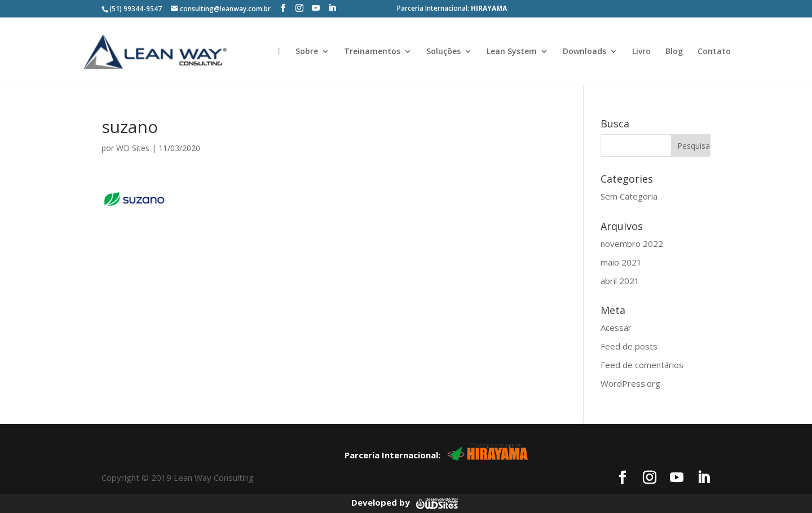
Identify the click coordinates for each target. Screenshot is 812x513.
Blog (674, 52)
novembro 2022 (632, 244)
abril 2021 (620, 281)
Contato (714, 52)
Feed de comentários (642, 365)
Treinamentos (372, 52)
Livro (641, 52)
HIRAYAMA (489, 8)
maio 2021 (621, 262)
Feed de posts (629, 346)
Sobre (307, 52)
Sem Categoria (629, 196)
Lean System (512, 52)
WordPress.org (630, 383)
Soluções (443, 52)
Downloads (584, 52)
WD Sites (133, 148)
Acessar (616, 328)
